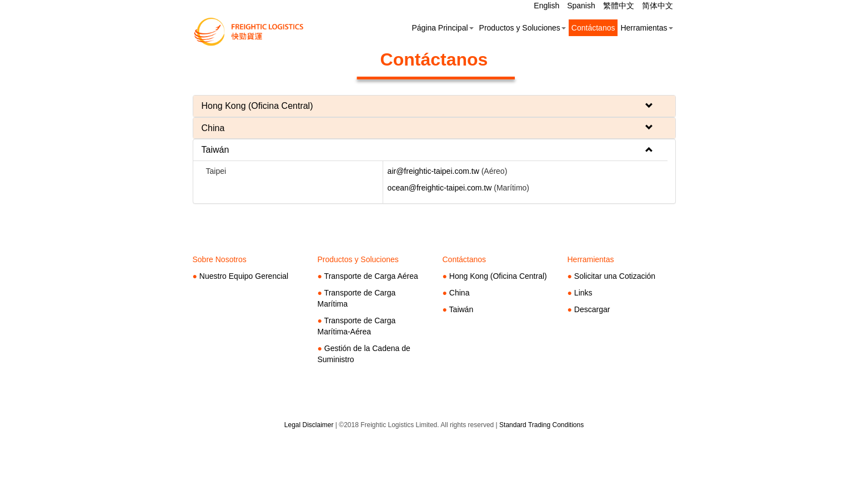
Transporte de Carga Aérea (371, 276)
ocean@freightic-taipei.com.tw (440, 188)
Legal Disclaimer (309, 425)
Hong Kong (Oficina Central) (498, 276)
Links (583, 293)
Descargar (592, 309)
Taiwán (461, 309)
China (460, 293)
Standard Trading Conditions (541, 425)
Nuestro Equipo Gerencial (244, 276)
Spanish (582, 6)
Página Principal (442, 28)
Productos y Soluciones (523, 28)
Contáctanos (593, 28)
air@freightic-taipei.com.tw (433, 171)
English (548, 6)
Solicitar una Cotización (615, 276)
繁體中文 (620, 6)
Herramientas (646, 28)
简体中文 (658, 6)
